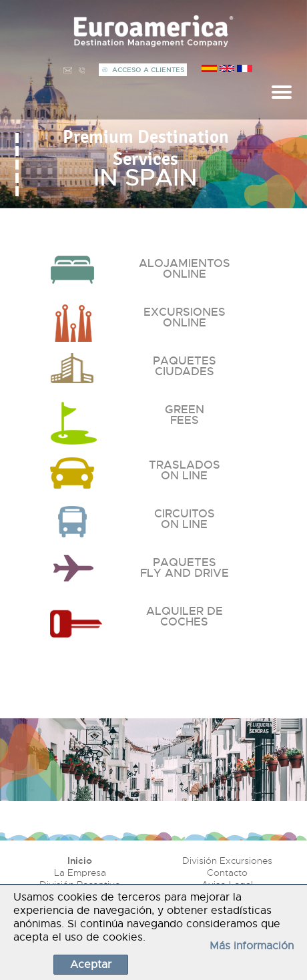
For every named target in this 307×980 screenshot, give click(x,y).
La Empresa (80, 873)
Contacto (227, 873)
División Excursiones (227, 861)
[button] (17, 138)
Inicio (80, 861)
